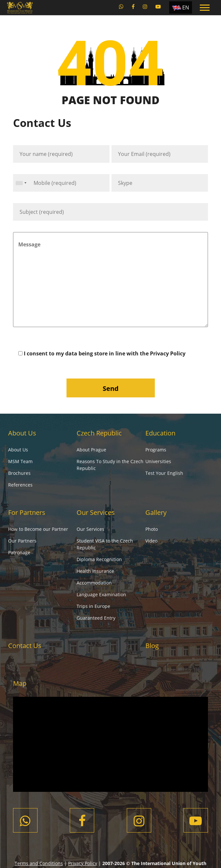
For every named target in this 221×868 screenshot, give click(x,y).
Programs (156, 450)
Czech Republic (99, 433)
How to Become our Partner (38, 529)
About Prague (91, 450)
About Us (22, 433)
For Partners (27, 512)
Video (151, 541)
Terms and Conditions (39, 863)
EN (186, 7)
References (20, 485)
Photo (152, 529)
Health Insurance (95, 571)
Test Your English (164, 473)
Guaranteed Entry (96, 618)
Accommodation (94, 583)
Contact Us (25, 646)
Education (160, 433)
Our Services (96, 512)
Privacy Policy (168, 353)
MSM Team (20, 461)
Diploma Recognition (99, 559)
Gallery (156, 512)
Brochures (19, 473)
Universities (158, 461)
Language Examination (101, 594)
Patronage (19, 552)
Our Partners (22, 541)
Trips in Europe (93, 606)
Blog (152, 646)
